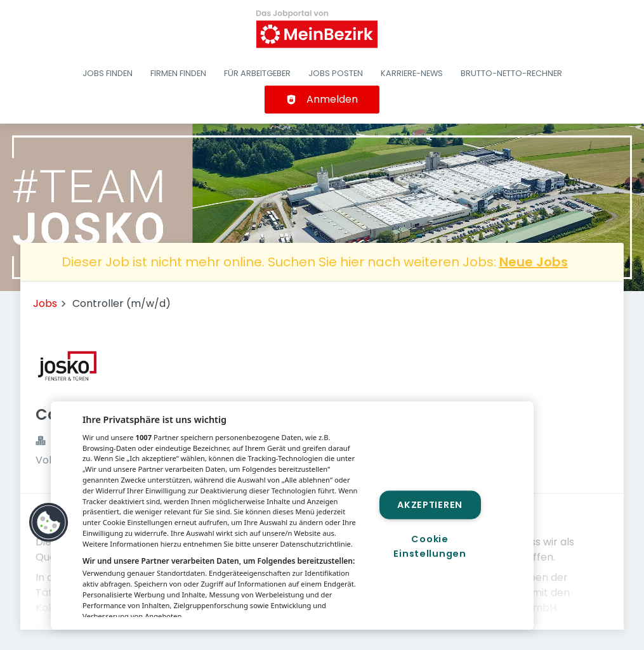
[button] (49, 523)
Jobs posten (336, 73)
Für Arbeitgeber (257, 73)
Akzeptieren (430, 505)
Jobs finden (108, 73)
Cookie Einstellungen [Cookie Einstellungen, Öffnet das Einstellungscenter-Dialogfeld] (430, 546)
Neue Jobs (534, 262)
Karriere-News (412, 73)
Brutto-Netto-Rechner (511, 73)
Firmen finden (178, 73)
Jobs (45, 303)
